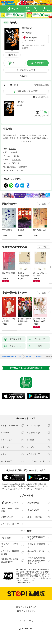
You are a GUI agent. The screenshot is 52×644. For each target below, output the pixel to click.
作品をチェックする (28, 70)
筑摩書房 (14, 152)
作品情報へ (25, 76)
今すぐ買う (40, 63)
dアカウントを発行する (26, 607)
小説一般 (16, 156)
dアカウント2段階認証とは (10, 552)
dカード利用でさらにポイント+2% (33, 45)
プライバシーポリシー (10, 545)
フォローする (31, 28)
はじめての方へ (10, 503)
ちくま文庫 (17, 160)
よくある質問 (33, 510)
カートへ (16, 63)
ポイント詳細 (28, 41)
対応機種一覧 (33, 503)
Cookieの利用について (36, 552)
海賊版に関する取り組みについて (10, 560)
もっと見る (42, 204)
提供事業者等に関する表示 (36, 538)
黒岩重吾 (26, 28)
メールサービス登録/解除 (10, 510)
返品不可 (25, 48)
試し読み (14, 55)
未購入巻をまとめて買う (28, 91)
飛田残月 (21, 102)
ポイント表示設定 (35, 517)
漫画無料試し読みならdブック (12, 357)
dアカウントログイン (11, 524)
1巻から (36, 97)
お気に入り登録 (43, 85)
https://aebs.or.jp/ (24, 583)
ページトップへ (26, 621)
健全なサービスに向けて (36, 545)
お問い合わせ (7, 517)
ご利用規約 (6, 538)
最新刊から (45, 97)
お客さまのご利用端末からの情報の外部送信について (36, 560)
